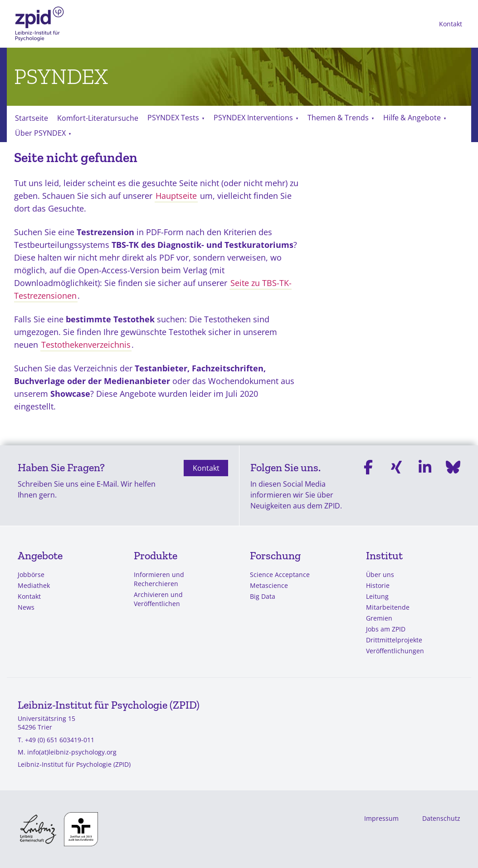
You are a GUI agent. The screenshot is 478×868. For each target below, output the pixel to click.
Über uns (380, 575)
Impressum (381, 818)
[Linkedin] (425, 486)
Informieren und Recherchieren (159, 579)
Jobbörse (31, 575)
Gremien (379, 618)
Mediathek (34, 585)
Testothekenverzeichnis (86, 345)
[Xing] (396, 486)
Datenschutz (441, 818)
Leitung (377, 596)
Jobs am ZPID (386, 629)
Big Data (263, 596)
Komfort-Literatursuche (98, 118)
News (26, 607)
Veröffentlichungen (395, 651)
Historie (378, 585)
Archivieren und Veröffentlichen (158, 599)
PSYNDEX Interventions (253, 118)
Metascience (269, 585)
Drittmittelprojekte (394, 640)
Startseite (32, 118)
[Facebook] (368, 486)
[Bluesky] (453, 486)
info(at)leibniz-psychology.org (72, 752)
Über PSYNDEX (40, 133)
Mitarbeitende (388, 607)
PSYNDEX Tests (173, 118)
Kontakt (451, 24)
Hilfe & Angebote (412, 118)
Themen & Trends (338, 118)
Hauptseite (176, 196)
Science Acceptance (280, 575)
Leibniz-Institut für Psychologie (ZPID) (74, 764)
